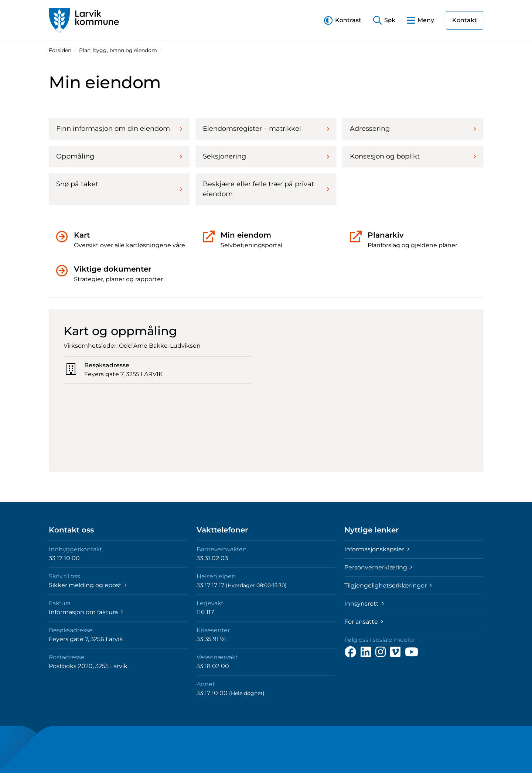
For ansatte (364, 622)
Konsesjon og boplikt (413, 156)
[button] (343, 20)
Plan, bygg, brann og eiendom (118, 50)
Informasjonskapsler (377, 549)
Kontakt (465, 20)
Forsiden (60, 50)
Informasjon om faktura (86, 612)
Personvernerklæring (378, 567)
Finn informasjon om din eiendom (119, 129)
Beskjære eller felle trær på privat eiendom (266, 189)
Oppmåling (119, 156)
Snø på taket (119, 186)
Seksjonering (266, 156)
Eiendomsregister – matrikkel (266, 129)
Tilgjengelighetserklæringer (388, 585)
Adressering (413, 129)
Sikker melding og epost (88, 585)
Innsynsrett (364, 604)
